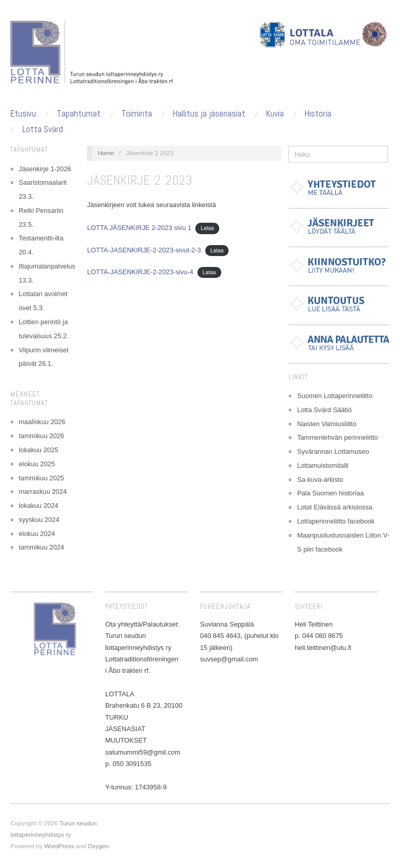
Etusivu (23, 114)
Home (106, 153)
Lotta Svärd (43, 129)
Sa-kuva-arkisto (320, 480)
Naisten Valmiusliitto (327, 424)
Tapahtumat (79, 114)
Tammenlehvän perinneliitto (337, 437)
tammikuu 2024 (41, 547)
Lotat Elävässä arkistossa (335, 507)
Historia (318, 114)
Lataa (207, 228)
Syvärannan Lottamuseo (333, 451)
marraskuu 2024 (43, 492)
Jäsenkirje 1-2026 (45, 169)
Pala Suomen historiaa (330, 493)
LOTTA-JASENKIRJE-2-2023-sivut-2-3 (144, 250)
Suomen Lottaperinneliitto (335, 396)
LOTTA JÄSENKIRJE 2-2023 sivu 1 (139, 228)
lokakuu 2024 (39, 506)
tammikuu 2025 (41, 478)
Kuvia (275, 114)
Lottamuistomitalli (323, 465)
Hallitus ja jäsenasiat (209, 114)
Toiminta (137, 114)
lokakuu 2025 (39, 450)
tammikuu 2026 (41, 436)
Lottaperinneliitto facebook (336, 521)
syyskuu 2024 (39, 520)
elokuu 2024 (37, 534)
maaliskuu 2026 (42, 422)
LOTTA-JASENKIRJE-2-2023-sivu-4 (140, 272)
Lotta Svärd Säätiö (324, 410)
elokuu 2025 (37, 464)
